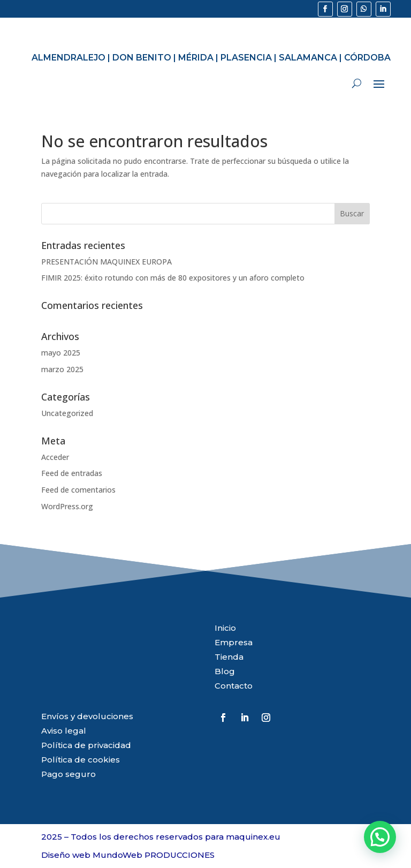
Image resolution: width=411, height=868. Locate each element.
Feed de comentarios (78, 490)
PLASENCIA (246, 58)
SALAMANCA (308, 58)
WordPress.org (67, 506)
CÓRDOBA (367, 58)
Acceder (55, 457)
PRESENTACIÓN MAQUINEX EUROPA (106, 262)
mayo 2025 (61, 353)
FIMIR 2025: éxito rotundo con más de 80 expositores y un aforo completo (173, 278)
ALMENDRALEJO (68, 58)
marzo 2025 (62, 369)
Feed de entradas (72, 473)
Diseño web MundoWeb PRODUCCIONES (128, 855)
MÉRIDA (196, 58)
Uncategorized (67, 413)
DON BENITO (142, 58)
